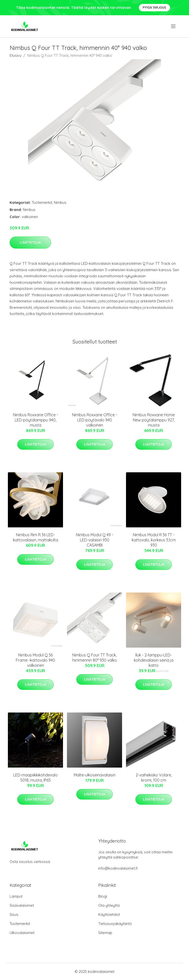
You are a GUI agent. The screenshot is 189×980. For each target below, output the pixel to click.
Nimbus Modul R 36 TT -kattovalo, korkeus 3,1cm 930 (154, 540)
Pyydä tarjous (154, 7)
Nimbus (60, 202)
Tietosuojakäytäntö (115, 924)
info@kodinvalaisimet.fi (118, 868)
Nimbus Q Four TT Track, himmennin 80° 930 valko (95, 658)
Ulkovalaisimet (22, 933)
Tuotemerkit (42, 202)
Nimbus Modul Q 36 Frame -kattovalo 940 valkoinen (35, 660)
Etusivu (16, 55)
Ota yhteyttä (109, 905)
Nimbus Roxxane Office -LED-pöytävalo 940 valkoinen (95, 420)
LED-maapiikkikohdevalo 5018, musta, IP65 (35, 778)
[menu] (174, 26)
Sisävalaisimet (22, 905)
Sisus (14, 914)
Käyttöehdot (109, 914)
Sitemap (105, 933)
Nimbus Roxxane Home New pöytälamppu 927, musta (154, 420)
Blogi (103, 896)
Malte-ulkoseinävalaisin (95, 775)
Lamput (16, 896)
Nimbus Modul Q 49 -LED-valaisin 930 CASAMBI (95, 540)
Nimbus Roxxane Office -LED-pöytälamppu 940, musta (36, 420)
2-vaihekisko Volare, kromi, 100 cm (154, 778)
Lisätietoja (30, 242)
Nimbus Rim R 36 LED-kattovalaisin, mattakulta (36, 537)
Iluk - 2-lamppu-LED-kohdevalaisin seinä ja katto (154, 660)
